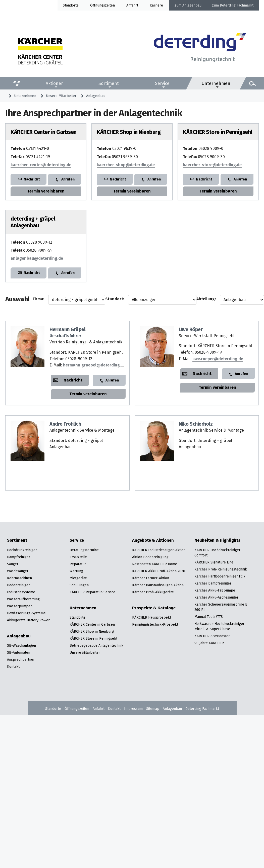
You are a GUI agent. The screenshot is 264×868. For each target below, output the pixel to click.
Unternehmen (216, 83)
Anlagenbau (192, 5)
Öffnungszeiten (77, 709)
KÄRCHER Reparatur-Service (92, 592)
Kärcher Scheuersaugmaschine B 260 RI (221, 607)
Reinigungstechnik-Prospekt (155, 624)
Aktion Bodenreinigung (150, 557)
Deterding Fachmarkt (237, 5)
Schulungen (79, 585)
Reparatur (78, 564)
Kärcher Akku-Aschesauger (216, 597)
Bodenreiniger (18, 585)
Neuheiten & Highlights (217, 540)
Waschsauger (18, 571)
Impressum (133, 709)
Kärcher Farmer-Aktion (151, 578)
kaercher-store (212, 165)
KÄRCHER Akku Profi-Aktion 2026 (159, 571)
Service (162, 83)
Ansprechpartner (21, 659)
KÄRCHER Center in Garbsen (92, 624)
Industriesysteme (21, 592)
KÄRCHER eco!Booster (212, 636)
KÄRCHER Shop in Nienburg (92, 631)
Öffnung (97, 5)
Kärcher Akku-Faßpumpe (215, 590)
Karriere (156, 5)
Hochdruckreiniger (22, 550)
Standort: (115, 299)
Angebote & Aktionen (153, 540)
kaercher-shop (126, 165)
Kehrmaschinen (19, 578)
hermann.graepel (94, 365)
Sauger (13, 564)
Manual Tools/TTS (209, 617)
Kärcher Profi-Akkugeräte (153, 592)
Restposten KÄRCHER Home (155, 564)
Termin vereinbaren (46, 191)
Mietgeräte (78, 578)
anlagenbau (37, 258)
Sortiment (109, 83)
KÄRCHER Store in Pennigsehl (93, 638)
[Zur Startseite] (200, 50)
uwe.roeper (218, 359)
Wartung (76, 571)
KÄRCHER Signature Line (214, 562)
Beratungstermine (84, 550)
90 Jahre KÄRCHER (209, 643)
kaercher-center (41, 165)
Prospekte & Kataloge (154, 608)
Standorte (71, 5)
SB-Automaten (19, 652)
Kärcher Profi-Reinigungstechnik (221, 569)
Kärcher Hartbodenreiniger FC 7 (220, 576)
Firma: (38, 299)
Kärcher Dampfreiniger (213, 583)
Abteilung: (206, 299)
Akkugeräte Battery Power (28, 620)
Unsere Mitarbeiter (61, 96)
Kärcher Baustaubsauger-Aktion (158, 585)
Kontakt (13, 666)
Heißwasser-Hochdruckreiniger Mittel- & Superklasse (219, 626)
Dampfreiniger (19, 557)
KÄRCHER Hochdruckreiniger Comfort (217, 553)
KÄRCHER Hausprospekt (152, 617)
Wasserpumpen (20, 606)
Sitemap (153, 709)
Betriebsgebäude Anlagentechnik (96, 645)
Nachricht (32, 179)
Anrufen (68, 179)
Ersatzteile (78, 557)
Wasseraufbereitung (23, 599)
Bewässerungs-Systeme (26, 613)
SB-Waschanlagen (21, 645)
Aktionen (55, 83)
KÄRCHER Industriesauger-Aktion (159, 550)
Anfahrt (132, 5)
